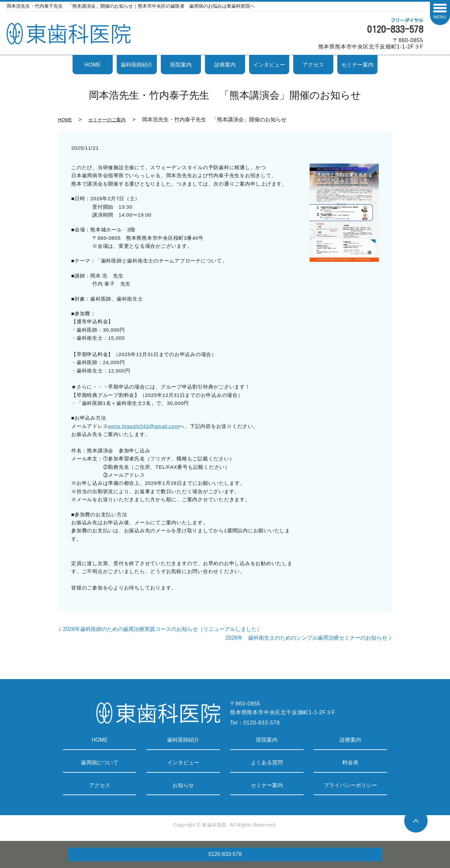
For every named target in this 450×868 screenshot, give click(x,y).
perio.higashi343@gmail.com (144, 426)
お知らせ (183, 785)
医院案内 (181, 65)
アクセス (313, 65)
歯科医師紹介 (137, 65)
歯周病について (100, 763)
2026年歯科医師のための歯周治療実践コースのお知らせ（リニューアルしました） (162, 629)
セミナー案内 (357, 65)
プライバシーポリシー (350, 785)
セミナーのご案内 (107, 120)
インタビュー (269, 65)
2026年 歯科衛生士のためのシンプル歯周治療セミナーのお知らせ (306, 638)
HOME (93, 65)
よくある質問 (267, 763)
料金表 (350, 763)
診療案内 (225, 65)
